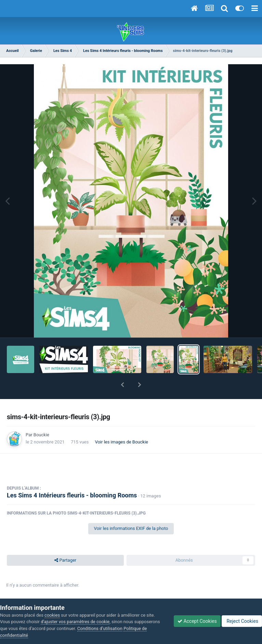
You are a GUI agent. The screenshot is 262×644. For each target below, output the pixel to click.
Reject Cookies (242, 621)
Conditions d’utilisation (100, 628)
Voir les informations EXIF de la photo (131, 528)
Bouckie (41, 435)
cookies (52, 615)
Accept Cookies (197, 621)
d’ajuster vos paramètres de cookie (75, 622)
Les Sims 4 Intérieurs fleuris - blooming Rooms (72, 495)
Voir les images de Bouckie (121, 442)
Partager (65, 560)
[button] (122, 385)
